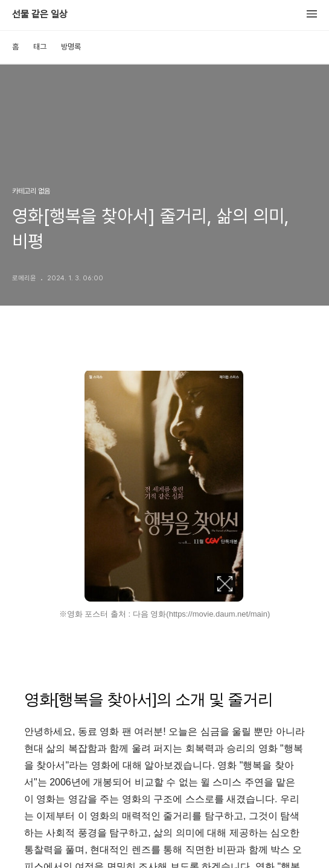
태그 (40, 47)
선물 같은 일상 (40, 14)
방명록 (71, 47)
